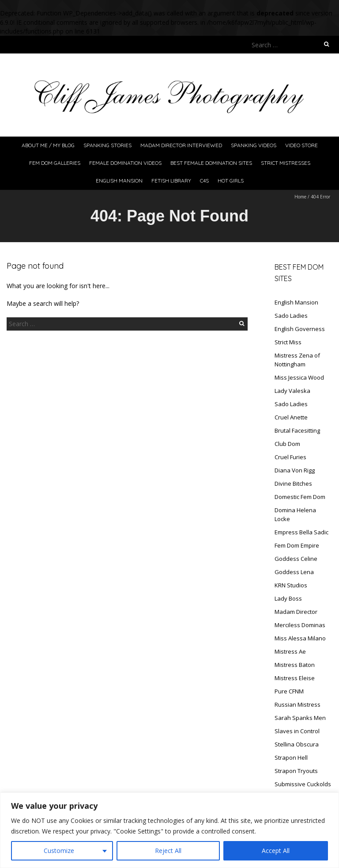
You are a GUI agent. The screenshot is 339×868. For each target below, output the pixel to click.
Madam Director (296, 612)
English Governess (300, 329)
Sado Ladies (291, 316)
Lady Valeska (292, 391)
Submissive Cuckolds (303, 784)
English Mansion (119, 181)
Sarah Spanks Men (300, 718)
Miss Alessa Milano (300, 638)
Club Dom (287, 444)
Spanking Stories (107, 145)
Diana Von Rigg (295, 470)
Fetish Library (171, 181)
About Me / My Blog (48, 145)
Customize (59, 851)
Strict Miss (288, 342)
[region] (169, 830)
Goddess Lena (294, 572)
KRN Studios (291, 585)
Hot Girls (231, 181)
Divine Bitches (293, 483)
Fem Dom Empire (297, 545)
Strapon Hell (291, 758)
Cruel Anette (291, 417)
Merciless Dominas (300, 625)
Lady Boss (288, 598)
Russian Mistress (298, 704)
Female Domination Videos (125, 163)
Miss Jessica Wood (299, 377)
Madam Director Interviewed (181, 145)
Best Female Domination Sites (211, 163)
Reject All (168, 851)
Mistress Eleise (295, 678)
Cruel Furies (290, 457)
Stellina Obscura (297, 744)
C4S (204, 181)
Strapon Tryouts (296, 771)
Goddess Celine (296, 559)
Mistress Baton (295, 665)
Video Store (301, 145)
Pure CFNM (289, 691)
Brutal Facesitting (297, 430)
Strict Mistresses (286, 163)
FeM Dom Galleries (55, 163)
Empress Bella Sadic (301, 532)
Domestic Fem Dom (300, 497)
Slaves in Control (297, 731)
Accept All (276, 851)
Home (300, 197)
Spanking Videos (254, 145)
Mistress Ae (290, 651)
